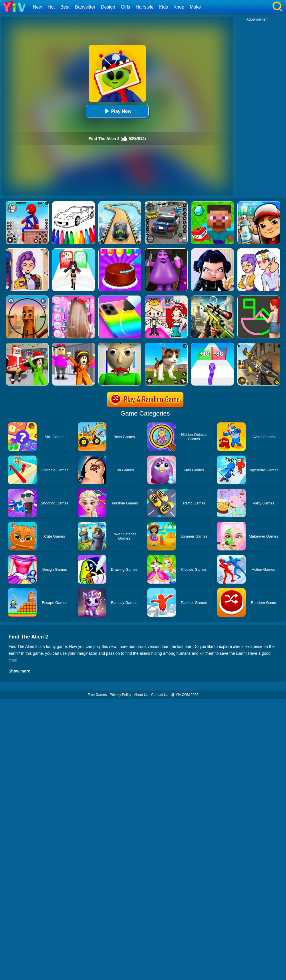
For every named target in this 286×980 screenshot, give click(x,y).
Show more (19, 671)
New (37, 7)
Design (108, 7)
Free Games (97, 695)
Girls (125, 7)
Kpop (179, 7)
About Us (141, 695)
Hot (51, 7)
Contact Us (160, 695)
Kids (163, 7)
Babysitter (85, 7)
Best (65, 7)
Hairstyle (145, 7)
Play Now (117, 111)
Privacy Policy (121, 695)
